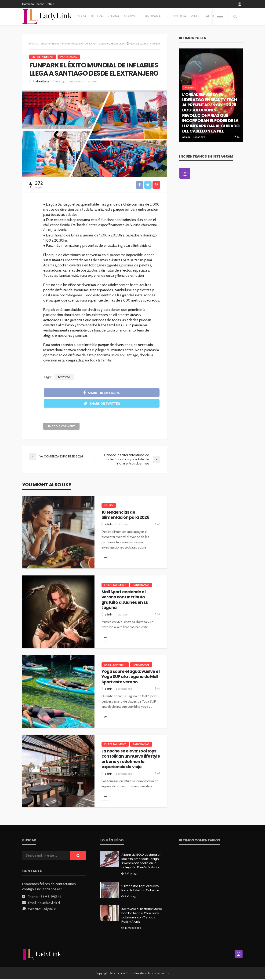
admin (109, 525)
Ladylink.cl (49, 910)
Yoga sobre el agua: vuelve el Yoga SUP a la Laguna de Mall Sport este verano (131, 677)
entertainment (43, 57)
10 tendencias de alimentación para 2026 (125, 516)
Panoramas (153, 16)
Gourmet (132, 16)
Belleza (97, 16)
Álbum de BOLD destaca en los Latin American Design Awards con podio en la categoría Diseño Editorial (141, 862)
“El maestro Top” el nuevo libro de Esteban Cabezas (140, 889)
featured (92, 81)
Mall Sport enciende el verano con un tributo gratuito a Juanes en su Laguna (125, 601)
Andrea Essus (41, 81)
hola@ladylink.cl (49, 903)
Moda (82, 16)
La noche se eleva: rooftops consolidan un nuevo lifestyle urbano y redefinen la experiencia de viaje (131, 760)
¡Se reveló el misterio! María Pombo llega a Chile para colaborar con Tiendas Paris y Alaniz (142, 916)
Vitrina (113, 16)
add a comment (62, 427)
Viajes (195, 16)
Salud (209, 16)
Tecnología (176, 16)
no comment (76, 81)
